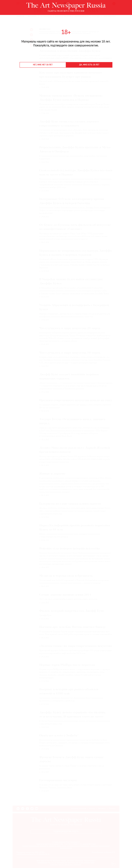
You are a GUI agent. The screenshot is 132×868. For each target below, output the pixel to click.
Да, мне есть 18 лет (89, 65)
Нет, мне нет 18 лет (43, 65)
